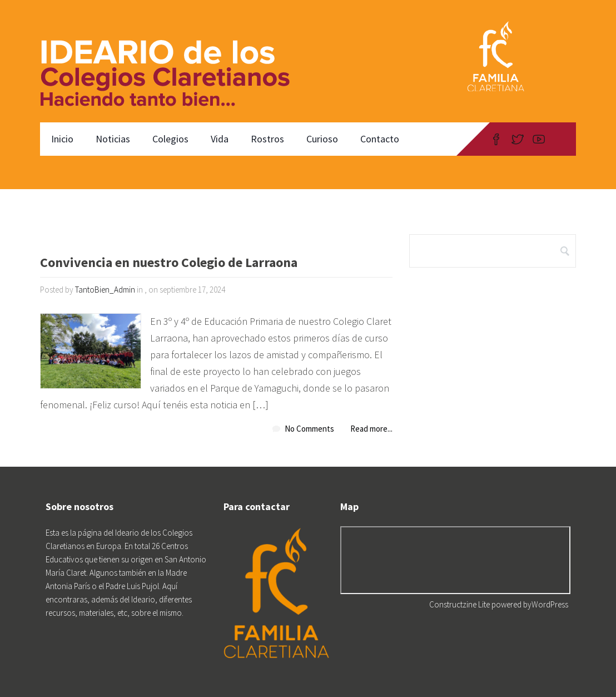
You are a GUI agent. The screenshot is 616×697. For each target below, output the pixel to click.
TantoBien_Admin (105, 290)
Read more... (371, 429)
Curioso (322, 139)
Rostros (267, 139)
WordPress (550, 604)
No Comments (309, 429)
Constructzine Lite (460, 604)
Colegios (170, 139)
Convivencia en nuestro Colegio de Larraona (169, 263)
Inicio (62, 139)
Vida (220, 139)
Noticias (113, 139)
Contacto (380, 139)
